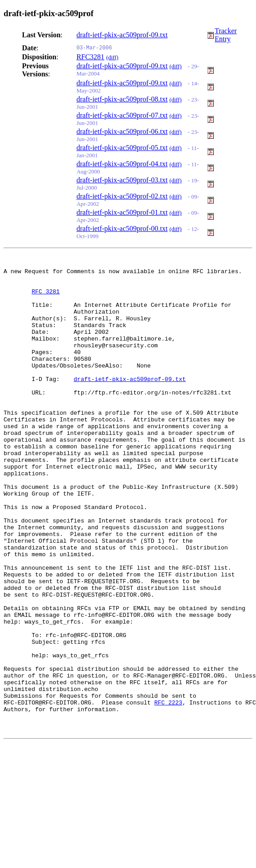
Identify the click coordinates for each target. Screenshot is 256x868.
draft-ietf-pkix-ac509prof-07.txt (122, 115)
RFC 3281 (45, 298)
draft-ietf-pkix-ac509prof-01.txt (122, 212)
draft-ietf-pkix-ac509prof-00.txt (122, 228)
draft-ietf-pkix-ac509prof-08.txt (122, 99)
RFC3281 (90, 57)
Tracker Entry (226, 35)
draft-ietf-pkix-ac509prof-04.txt (122, 164)
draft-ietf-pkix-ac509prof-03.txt (122, 180)
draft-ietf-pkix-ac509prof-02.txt (122, 196)
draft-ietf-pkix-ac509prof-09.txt (122, 35)
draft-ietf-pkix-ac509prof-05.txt (122, 148)
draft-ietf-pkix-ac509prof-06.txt (122, 131)
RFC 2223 (168, 791)
